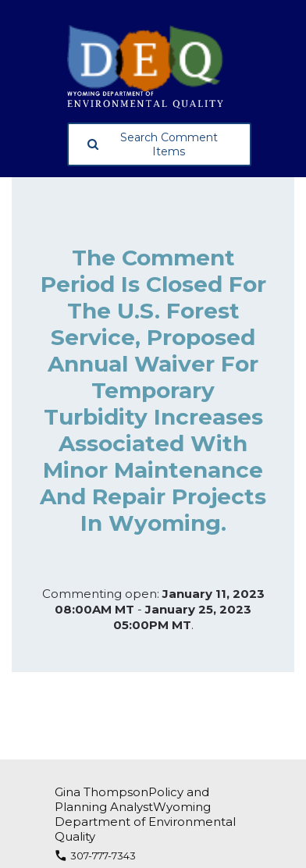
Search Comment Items (153, 144)
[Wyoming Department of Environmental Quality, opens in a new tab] (159, 67)
